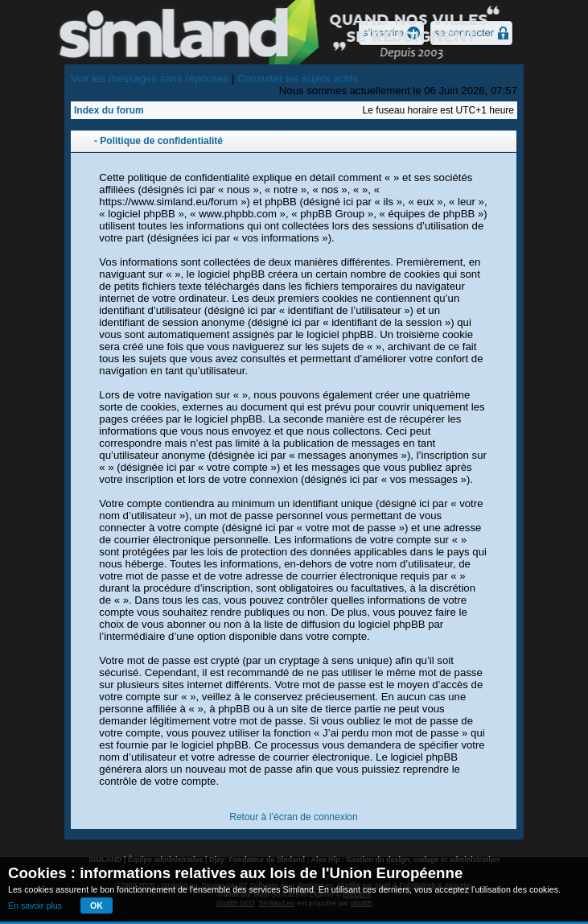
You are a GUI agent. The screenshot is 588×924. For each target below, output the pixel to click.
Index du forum (109, 110)
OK (97, 905)
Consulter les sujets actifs (298, 78)
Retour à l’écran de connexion (293, 817)
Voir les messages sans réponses (150, 78)
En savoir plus (35, 905)
